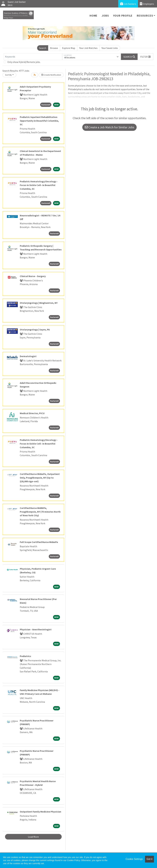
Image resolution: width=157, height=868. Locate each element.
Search (43, 48)
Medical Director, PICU (32, 413)
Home (93, 16)
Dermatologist (28, 356)
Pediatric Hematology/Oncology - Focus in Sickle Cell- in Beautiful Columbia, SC (39, 185)
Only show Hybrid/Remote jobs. (24, 62)
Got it (149, 859)
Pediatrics (25, 656)
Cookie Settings (134, 859)
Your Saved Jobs (110, 48)
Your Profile (123, 16)
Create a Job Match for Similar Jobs (109, 127)
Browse (54, 48)
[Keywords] (33, 57)
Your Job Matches (88, 48)
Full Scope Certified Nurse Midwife (39, 542)
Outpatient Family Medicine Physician (40, 812)
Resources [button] (145, 16)
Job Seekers (128, 4)
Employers (147, 4)
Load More (33, 837)
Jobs (105, 16)
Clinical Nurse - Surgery (33, 276)
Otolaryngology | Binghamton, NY (39, 303)
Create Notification (51, 75)
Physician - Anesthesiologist (36, 629)
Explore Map (69, 48)
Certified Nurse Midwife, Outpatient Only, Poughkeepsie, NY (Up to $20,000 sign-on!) (40, 478)
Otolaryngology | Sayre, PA (35, 330)
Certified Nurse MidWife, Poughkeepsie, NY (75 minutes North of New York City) (40, 512)
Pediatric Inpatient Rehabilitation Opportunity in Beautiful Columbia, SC (39, 121)
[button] (146, 57)
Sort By (8, 75)
